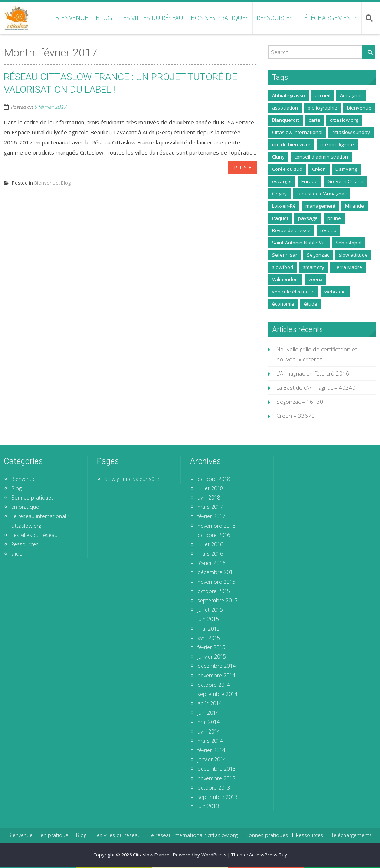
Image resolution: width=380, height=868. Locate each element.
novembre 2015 (216, 582)
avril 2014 (209, 732)
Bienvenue (71, 18)
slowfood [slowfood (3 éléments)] (283, 267)
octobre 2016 (214, 535)
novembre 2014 (216, 675)
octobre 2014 (214, 685)
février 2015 (211, 647)
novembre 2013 (216, 778)
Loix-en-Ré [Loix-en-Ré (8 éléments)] (284, 206)
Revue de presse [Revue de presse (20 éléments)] (291, 230)
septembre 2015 (217, 600)
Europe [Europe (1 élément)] (309, 181)
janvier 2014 (212, 759)
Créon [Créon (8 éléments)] (319, 169)
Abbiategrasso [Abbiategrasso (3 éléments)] (289, 95)
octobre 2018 (214, 479)
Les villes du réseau (151, 18)
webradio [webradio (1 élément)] (335, 292)
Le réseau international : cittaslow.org (193, 835)
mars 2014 (210, 741)
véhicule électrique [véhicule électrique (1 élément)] (293, 292)
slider (18, 554)
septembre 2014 (217, 694)
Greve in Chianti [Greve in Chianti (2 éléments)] (345, 181)
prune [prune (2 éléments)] (334, 218)
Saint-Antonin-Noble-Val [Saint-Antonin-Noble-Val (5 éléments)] (299, 243)
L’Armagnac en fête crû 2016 (313, 373)
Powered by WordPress (200, 855)
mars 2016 (210, 554)
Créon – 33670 (296, 416)
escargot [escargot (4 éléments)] (282, 181)
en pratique (25, 507)
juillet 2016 (210, 544)
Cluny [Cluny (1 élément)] (278, 157)
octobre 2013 (214, 788)
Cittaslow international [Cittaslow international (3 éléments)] (297, 132)
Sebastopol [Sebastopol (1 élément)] (348, 243)
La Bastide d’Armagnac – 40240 (316, 387)
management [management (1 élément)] (320, 206)
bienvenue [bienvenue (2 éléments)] (359, 108)
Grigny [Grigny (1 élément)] (279, 194)
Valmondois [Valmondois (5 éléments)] (285, 279)
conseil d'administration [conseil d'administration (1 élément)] (321, 157)
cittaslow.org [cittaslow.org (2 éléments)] (344, 120)
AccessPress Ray (268, 855)
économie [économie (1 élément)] (283, 304)
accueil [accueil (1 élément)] (322, 95)
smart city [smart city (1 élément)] (314, 267)
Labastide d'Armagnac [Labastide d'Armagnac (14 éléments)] (322, 194)
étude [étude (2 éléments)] (311, 304)
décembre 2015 (217, 572)
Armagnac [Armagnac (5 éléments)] (351, 95)
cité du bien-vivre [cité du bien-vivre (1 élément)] (291, 144)
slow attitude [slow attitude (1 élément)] (353, 255)
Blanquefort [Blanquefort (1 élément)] (286, 120)
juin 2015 (208, 619)
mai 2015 (209, 629)
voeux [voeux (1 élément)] (315, 279)
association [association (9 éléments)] (285, 108)
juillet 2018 (210, 488)
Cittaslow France (152, 855)
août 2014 (210, 703)
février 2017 (211, 516)
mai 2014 (209, 722)
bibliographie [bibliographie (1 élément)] (322, 108)
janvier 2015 (212, 656)
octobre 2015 (214, 591)
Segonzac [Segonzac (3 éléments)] (318, 255)
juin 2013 (208, 806)
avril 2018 (209, 498)
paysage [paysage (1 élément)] (308, 218)
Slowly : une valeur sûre (132, 479)
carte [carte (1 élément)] (315, 120)
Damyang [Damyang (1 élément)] (346, 169)
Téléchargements (329, 18)
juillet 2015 (210, 610)
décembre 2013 (217, 769)
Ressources (275, 18)
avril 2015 (209, 638)
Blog (104, 18)
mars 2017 (210, 507)
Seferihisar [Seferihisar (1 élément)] (285, 255)
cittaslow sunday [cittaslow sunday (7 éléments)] (351, 132)
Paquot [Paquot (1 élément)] (280, 218)
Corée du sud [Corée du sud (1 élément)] (287, 169)
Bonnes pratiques (220, 18)
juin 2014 (208, 713)
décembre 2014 (217, 666)
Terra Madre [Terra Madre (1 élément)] (348, 267)
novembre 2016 (216, 526)
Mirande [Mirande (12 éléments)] (355, 206)
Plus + (243, 167)
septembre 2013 (217, 797)
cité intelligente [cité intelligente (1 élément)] (337, 144)
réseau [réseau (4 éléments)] (328, 230)
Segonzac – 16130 (300, 402)
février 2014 (211, 750)
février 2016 (211, 563)
